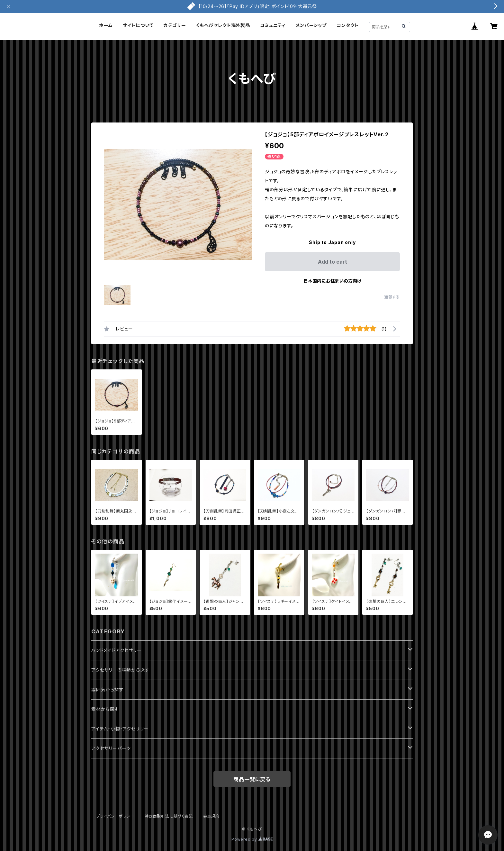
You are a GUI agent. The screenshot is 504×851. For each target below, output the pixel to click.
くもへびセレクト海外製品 (223, 25)
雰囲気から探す (108, 689)
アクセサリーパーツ (111, 748)
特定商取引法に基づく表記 (169, 816)
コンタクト (348, 25)
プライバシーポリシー (115, 816)
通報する (392, 297)
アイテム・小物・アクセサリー (120, 729)
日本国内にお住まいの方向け (332, 281)
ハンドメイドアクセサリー (117, 650)
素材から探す (105, 709)
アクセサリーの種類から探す (120, 670)
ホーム (106, 25)
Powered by (252, 839)
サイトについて (138, 25)
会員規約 (211, 816)
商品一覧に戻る (252, 779)
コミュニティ (273, 25)
